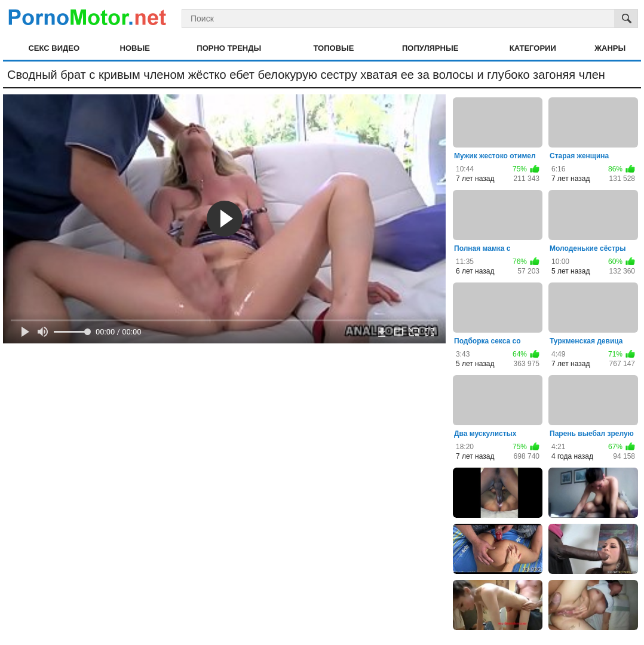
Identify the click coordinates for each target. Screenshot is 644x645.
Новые (135, 48)
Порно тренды (229, 48)
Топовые (333, 48)
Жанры (610, 48)
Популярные (430, 48)
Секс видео (54, 48)
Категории (533, 48)
